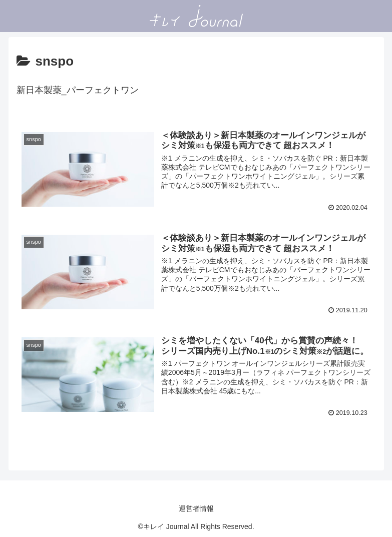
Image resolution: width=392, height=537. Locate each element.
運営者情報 (196, 508)
